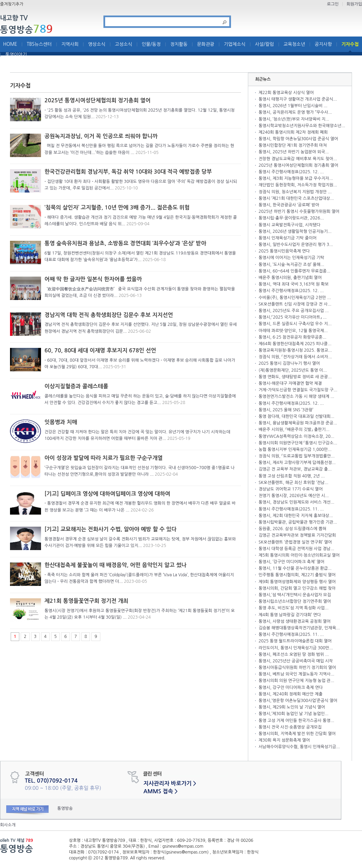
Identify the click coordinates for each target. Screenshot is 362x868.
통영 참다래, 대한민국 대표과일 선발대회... (296, 416)
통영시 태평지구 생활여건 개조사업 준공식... (298, 99)
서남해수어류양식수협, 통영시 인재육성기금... (299, 747)
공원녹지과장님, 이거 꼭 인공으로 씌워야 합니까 (101, 136)
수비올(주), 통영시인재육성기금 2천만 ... (295, 298)
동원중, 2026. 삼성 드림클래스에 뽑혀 (292, 529)
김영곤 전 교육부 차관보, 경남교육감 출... (295, 469)
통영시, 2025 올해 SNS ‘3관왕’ (286, 410)
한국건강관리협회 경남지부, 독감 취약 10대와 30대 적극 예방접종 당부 (128, 172)
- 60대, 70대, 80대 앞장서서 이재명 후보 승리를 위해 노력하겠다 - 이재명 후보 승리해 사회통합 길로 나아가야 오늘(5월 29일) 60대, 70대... (140, 364)
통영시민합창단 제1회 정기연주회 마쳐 (293, 145)
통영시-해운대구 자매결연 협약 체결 (290, 383)
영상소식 (97, 44)
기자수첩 (350, 44)
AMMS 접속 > (160, 791)
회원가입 (354, 4)
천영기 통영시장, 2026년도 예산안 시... (294, 496)
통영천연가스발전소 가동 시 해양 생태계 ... (296, 396)
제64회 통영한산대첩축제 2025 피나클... (295, 344)
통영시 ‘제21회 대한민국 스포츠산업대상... (296, 198)
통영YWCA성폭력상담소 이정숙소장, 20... (296, 436)
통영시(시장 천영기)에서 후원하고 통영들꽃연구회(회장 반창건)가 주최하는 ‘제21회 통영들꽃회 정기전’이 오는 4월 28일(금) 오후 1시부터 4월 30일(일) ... (140, 614)
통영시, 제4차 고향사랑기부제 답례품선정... (297, 463)
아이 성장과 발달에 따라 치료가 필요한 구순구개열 (104, 458)
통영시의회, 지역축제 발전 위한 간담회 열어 (297, 734)
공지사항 (323, 44)
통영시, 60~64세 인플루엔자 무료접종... (294, 271)
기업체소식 (235, 44)
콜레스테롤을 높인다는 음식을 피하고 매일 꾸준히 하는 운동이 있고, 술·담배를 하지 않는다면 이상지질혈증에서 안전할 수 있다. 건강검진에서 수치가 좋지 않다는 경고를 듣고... (140, 399)
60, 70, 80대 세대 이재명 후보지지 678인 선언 (100, 350)
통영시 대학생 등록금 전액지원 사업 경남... (296, 549)
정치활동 (179, 44)
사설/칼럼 (265, 44)
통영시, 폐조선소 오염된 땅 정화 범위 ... (294, 654)
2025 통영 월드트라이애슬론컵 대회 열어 (295, 641)
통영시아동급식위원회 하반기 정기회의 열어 (297, 668)
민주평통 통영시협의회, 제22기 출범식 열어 (297, 575)
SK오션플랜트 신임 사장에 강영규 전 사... (295, 304)
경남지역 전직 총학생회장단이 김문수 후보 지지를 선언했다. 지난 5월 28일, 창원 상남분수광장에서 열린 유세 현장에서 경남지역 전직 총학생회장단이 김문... (141, 328)
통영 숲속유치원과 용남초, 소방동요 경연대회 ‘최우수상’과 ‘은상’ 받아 (125, 243)
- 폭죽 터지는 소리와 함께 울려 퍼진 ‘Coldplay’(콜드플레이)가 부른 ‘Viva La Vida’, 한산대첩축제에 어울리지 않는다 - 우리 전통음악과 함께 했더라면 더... (139, 578)
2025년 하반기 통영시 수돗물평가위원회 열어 (299, 211)
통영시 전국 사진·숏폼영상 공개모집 (290, 727)
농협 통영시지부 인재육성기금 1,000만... (295, 449)
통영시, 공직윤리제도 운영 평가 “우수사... (295, 112)
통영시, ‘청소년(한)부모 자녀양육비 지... (294, 119)
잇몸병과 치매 (61, 422)
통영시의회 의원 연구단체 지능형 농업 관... (296, 681)
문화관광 (206, 44)
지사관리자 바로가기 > (170, 783)
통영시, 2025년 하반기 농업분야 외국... (294, 152)
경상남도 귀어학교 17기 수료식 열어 (291, 489)
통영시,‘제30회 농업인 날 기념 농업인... (294, 714)
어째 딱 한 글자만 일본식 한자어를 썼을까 (93, 279)
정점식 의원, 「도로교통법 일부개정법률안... (297, 456)
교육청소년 (294, 44)
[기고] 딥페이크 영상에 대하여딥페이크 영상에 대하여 (107, 494)
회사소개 (8, 825)
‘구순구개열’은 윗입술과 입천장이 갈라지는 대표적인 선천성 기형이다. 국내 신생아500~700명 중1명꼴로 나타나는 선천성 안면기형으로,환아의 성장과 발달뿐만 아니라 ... (140, 471)
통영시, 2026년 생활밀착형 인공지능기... (295, 231)
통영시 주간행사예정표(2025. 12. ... (291, 172)
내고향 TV (14, 18)
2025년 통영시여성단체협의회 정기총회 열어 (98, 100)
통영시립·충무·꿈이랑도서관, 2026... (291, 218)
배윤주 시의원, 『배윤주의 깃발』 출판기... (294, 430)
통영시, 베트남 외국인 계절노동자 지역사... (296, 674)
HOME (10, 44)
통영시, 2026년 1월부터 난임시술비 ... (293, 106)
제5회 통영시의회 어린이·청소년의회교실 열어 (299, 555)
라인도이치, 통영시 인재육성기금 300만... (296, 648)
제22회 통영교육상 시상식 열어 (286, 93)
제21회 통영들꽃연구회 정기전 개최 (86, 601)
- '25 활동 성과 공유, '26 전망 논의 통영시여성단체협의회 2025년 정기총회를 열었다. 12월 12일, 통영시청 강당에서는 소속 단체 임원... (140, 113)
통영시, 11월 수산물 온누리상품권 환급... (295, 568)
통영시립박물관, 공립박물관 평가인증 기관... (298, 522)
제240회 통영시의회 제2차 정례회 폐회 (293, 132)
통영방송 (26, 29)
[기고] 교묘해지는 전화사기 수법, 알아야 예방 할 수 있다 (110, 529)
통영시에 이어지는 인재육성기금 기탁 (291, 258)
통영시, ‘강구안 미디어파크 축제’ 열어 (291, 562)
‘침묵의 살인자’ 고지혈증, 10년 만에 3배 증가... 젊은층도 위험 (117, 208)
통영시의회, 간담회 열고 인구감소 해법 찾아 (297, 588)
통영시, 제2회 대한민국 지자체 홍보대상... (296, 516)
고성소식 (123, 44)
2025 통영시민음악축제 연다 (284, 251)
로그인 (333, 4)
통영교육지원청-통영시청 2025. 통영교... (295, 350)
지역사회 (70, 44)
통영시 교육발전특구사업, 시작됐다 (290, 225)
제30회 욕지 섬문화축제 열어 (284, 740)
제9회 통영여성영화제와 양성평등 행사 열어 (297, 582)
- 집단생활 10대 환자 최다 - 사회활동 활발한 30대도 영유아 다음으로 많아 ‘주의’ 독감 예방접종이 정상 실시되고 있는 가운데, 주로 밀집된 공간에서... (141, 185)
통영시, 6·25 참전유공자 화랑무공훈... (293, 337)
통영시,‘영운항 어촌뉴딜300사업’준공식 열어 (298, 701)
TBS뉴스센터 (39, 44)
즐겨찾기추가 (12, 4)
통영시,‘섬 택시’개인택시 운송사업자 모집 (295, 595)
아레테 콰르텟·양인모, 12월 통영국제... (293, 331)
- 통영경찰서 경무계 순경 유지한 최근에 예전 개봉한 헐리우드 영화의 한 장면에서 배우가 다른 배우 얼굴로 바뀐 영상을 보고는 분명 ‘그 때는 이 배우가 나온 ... (140, 507)
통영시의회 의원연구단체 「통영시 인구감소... (298, 443)
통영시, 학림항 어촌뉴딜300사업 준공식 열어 (298, 139)
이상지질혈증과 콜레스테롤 (76, 386)
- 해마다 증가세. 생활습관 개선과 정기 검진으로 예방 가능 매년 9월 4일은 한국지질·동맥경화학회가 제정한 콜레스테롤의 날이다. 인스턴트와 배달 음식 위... (141, 221)
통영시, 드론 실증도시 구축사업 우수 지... (295, 324)
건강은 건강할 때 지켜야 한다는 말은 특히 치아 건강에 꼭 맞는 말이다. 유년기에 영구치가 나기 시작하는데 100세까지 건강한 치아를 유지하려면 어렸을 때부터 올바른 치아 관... (137, 435)
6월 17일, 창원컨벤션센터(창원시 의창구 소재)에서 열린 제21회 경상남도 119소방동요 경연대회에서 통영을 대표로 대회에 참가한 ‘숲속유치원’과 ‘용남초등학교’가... (140, 256)
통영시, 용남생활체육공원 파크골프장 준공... (298, 423)
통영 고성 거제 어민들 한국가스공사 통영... (296, 721)
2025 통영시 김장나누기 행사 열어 (289, 363)
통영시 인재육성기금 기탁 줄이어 (288, 238)
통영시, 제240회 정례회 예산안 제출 (291, 694)
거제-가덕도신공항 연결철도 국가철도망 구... (298, 390)
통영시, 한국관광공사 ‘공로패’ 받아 (289, 205)
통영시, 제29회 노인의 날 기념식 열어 (292, 707)
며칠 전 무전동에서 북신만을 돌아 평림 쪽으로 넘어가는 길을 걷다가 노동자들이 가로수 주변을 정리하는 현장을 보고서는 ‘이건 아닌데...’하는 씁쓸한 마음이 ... (139, 149)
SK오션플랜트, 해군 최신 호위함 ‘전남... (293, 483)
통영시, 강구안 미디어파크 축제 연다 (291, 688)
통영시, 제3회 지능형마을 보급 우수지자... (296, 178)
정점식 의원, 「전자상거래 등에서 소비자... (295, 357)
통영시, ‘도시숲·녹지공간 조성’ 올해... (291, 265)
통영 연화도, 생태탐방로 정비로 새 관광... (295, 377)
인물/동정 (151, 44)
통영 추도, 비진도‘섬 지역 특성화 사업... (294, 608)
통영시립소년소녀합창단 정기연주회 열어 (295, 601)
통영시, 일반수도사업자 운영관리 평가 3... (296, 245)
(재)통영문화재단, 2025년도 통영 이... (293, 370)
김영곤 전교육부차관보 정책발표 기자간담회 (297, 535)
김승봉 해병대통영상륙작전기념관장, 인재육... (299, 628)
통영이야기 (16, 55)
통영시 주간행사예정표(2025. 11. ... (291, 509)
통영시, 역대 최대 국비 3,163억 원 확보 (294, 284)
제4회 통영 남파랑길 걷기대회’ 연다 (290, 615)
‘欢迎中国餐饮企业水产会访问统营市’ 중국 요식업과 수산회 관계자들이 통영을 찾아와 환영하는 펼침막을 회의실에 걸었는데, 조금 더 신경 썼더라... (140, 292)
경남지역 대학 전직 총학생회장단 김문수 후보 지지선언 (109, 315)
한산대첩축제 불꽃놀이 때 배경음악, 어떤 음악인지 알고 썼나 (115, 565)
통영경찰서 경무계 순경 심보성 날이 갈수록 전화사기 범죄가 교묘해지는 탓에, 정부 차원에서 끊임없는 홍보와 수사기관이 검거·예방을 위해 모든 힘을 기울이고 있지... (140, 542)
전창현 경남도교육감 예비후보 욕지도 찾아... (298, 159)
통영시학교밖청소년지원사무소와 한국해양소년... (302, 126)
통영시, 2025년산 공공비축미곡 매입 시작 (296, 661)
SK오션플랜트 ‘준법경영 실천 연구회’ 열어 (295, 542)
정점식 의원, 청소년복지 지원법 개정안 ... (295, 192)
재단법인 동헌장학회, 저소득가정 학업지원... (298, 185)
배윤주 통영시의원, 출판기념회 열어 (290, 278)
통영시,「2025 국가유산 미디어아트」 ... (293, 317)
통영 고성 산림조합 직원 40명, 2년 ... (292, 476)
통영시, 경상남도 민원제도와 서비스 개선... (296, 502)
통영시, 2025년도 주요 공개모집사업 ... (294, 311)
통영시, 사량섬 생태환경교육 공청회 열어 (295, 621)
